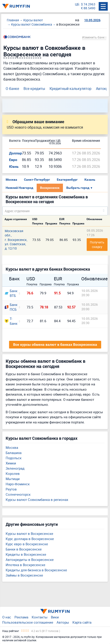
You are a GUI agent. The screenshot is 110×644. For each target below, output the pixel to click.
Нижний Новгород (19, 188)
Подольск (14, 458)
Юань (14, 167)
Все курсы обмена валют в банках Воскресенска (55, 345)
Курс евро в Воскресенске (27, 544)
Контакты (40, 617)
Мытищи (13, 479)
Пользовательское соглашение (28, 622)
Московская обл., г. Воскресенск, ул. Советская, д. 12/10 (16, 240)
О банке (12, 89)
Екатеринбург (67, 180)
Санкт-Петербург (37, 180)
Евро (13, 160)
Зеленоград (15, 468)
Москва (11, 180)
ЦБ (77, 4)
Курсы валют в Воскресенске (29, 533)
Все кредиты (34, 89)
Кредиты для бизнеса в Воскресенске (36, 570)
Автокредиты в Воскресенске (30, 560)
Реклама (21, 617)
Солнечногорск (18, 494)
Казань (90, 180)
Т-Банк (10, 321)
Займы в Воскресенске (24, 575)
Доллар (16, 153)
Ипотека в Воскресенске (25, 565)
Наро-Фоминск (18, 484)
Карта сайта (82, 622)
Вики (55, 617)
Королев (13, 473)
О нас (7, 617)
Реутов (11, 489)
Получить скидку (97, 244)
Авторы (63, 622)
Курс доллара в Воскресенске (30, 539)
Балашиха (14, 453)
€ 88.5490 (88, 8)
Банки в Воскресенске (24, 549)
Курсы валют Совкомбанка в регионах (37, 500)
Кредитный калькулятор (71, 89)
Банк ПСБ (10, 307)
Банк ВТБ (10, 293)
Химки (11, 463)
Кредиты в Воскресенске (26, 554)
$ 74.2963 (88, 4)
